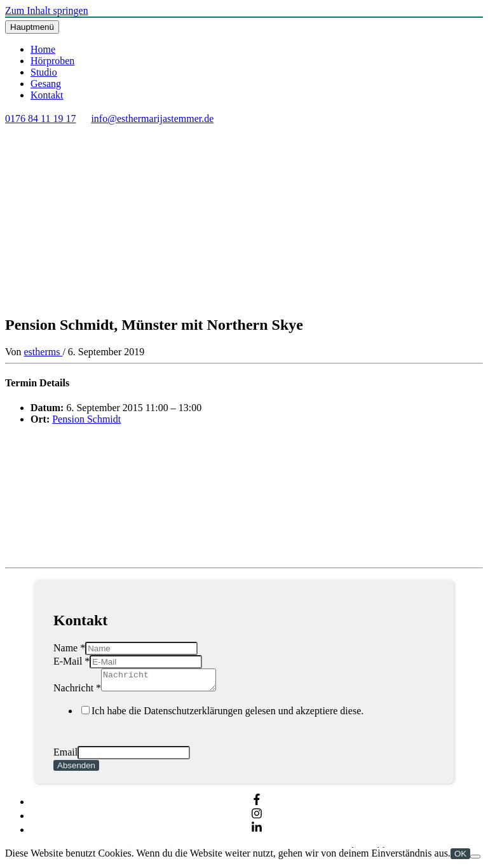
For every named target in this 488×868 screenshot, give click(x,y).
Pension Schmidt (86, 419)
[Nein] (475, 860)
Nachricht (77, 692)
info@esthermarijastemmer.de (152, 119)
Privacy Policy (318, 725)
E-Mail (71, 661)
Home (43, 49)
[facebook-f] (257, 805)
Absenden (76, 769)
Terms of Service (381, 725)
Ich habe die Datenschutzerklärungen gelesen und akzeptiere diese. (257, 724)
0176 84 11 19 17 (40, 119)
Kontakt (47, 95)
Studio (44, 72)
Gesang (46, 84)
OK (460, 858)
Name (69, 648)
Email (65, 756)
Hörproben (52, 61)
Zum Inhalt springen (47, 10)
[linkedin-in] (257, 833)
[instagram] (257, 819)
